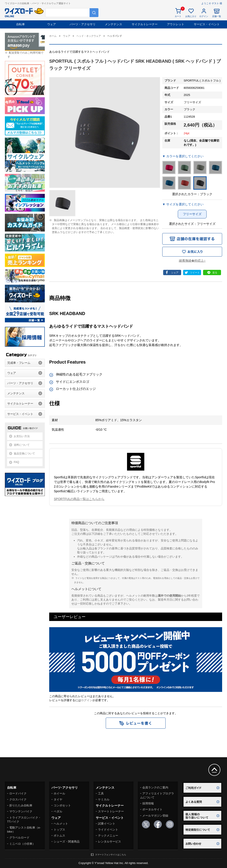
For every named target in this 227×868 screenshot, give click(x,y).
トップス (59, 830)
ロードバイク (18, 793)
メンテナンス (113, 24)
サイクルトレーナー (145, 24)
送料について (22, 445)
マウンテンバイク (21, 811)
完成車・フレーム (19, 363)
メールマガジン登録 (155, 816)
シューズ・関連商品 (67, 842)
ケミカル (104, 799)
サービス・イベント (207, 24)
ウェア (52, 24)
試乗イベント (107, 824)
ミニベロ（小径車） (22, 844)
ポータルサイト (152, 809)
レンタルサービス (110, 842)
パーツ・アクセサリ (83, 24)
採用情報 (148, 803)
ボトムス (59, 836)
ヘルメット (61, 824)
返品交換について (24, 453)
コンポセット (62, 805)
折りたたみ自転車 (21, 805)
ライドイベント (108, 830)
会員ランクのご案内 (155, 787)
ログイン (87, 700)
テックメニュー (108, 836)
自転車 (21, 24)
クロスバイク (18, 799)
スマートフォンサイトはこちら (111, 855)
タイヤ (58, 799)
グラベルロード (19, 838)
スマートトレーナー (111, 811)
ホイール (59, 793)
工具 (101, 793)
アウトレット (176, 24)
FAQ (16, 462)
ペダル (58, 811)
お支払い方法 (22, 436)
